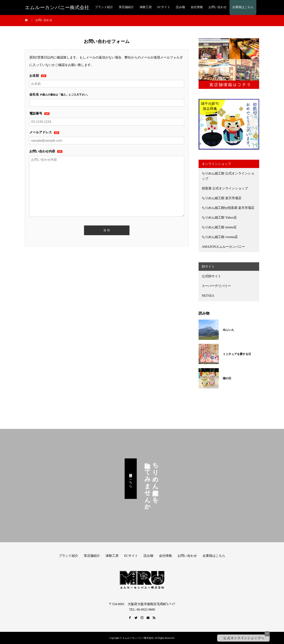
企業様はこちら (243, 7)
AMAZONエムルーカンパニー (223, 247)
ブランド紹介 (104, 7)
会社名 (34, 94)
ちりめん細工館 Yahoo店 (219, 217)
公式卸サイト (211, 276)
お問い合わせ (218, 7)
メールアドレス (44, 132)
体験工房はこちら (131, 479)
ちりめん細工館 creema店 (220, 237)
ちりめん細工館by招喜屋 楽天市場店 (228, 208)
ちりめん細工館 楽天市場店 (222, 198)
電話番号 (39, 113)
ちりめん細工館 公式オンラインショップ (228, 176)
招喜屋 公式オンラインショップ (225, 188)
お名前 (38, 76)
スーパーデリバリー (216, 286)
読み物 (180, 7)
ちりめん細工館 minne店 (219, 227)
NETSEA (208, 296)
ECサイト (164, 7)
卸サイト (208, 266)
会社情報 (197, 7)
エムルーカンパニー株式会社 (57, 7)
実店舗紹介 (126, 7)
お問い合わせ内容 (46, 151)
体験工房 (146, 7)
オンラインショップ (216, 164)
